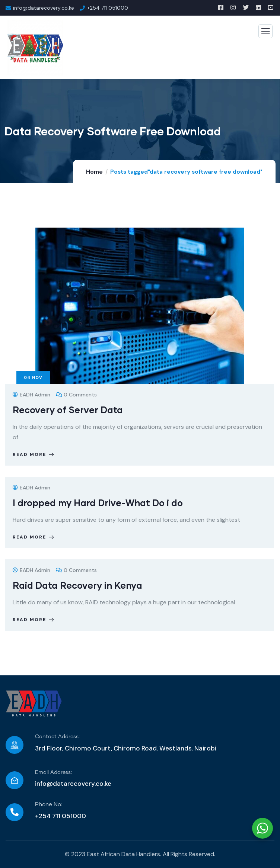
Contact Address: (57, 737)
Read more (34, 454)
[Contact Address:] (15, 745)
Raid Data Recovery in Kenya (77, 585)
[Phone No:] (15, 812)
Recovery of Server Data (68, 410)
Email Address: (53, 772)
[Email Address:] (15, 780)
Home (94, 172)
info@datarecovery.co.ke (73, 784)
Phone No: (49, 805)
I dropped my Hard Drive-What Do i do (98, 503)
